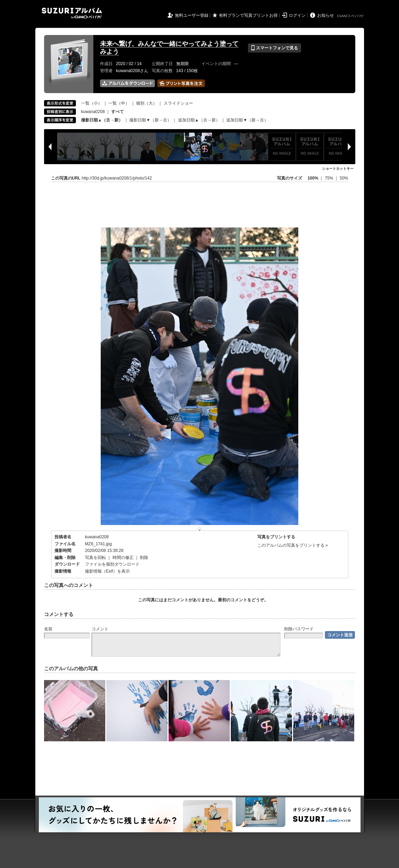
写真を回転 (95, 558)
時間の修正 (123, 558)
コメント (100, 629)
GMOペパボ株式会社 (351, 16)
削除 (144, 558)
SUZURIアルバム (72, 13)
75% (330, 178)
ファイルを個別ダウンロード (112, 564)
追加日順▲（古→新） (199, 120)
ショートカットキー (338, 169)
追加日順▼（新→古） (247, 120)
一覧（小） (92, 103)
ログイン (297, 15)
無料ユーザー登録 (192, 15)
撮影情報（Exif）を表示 (107, 571)
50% (344, 178)
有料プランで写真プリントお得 (248, 15)
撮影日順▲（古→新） (102, 120)
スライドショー (178, 103)
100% (313, 178)
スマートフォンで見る (274, 48)
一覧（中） (119, 103)
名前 (48, 629)
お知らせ (326, 15)
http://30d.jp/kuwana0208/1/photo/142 (117, 178)
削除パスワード (299, 629)
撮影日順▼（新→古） (150, 120)
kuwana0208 (93, 112)
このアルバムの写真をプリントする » (293, 545)
